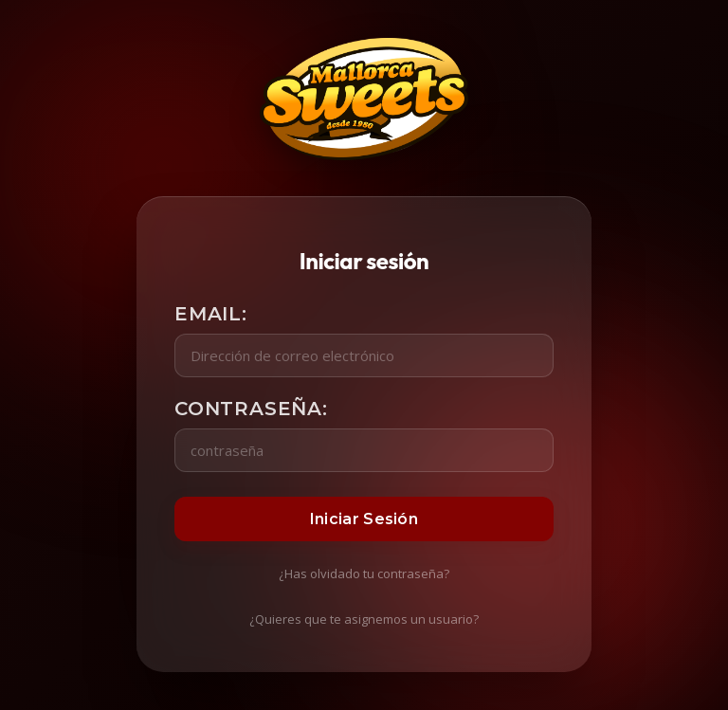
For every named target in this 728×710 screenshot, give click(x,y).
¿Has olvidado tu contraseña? (364, 573)
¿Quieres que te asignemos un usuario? (364, 619)
